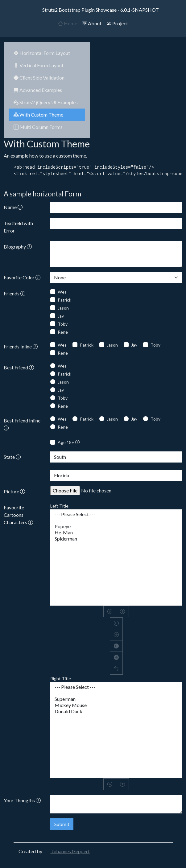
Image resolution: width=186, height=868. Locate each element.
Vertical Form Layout (39, 65)
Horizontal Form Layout (42, 53)
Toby (63, 324)
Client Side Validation (39, 78)
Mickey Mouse (116, 705)
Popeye (116, 526)
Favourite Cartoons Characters (18, 515)
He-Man (116, 533)
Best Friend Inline (22, 424)
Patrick (64, 300)
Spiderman (116, 539)
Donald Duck (116, 711)
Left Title (59, 506)
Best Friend (19, 367)
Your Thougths (22, 800)
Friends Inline (21, 346)
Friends (14, 293)
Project (117, 23)
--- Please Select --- (116, 514)
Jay (61, 316)
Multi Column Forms (38, 127)
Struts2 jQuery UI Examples (46, 102)
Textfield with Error (18, 227)
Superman (116, 699)
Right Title (61, 679)
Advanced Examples (38, 90)
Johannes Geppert (66, 851)
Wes (62, 292)
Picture (14, 491)
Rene (63, 332)
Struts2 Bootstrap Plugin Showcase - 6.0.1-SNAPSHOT (93, 10)
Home (68, 23)
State (12, 457)
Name (13, 207)
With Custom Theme (38, 115)
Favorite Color (22, 277)
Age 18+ (69, 442)
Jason (63, 308)
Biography (18, 247)
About (92, 23)
